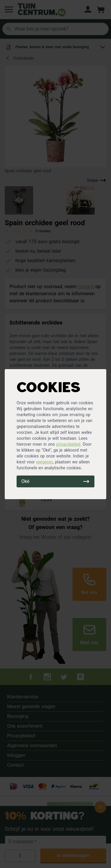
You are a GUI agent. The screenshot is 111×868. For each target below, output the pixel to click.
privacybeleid (68, 444)
